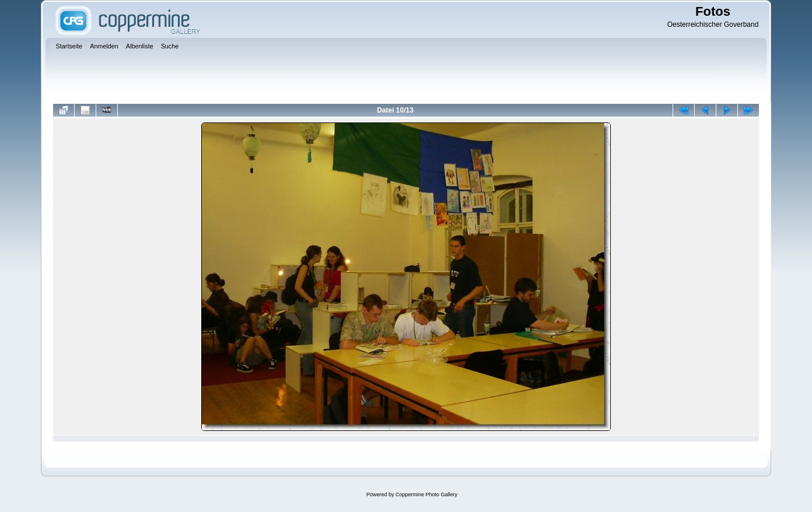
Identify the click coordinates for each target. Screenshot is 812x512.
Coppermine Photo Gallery (426, 495)
